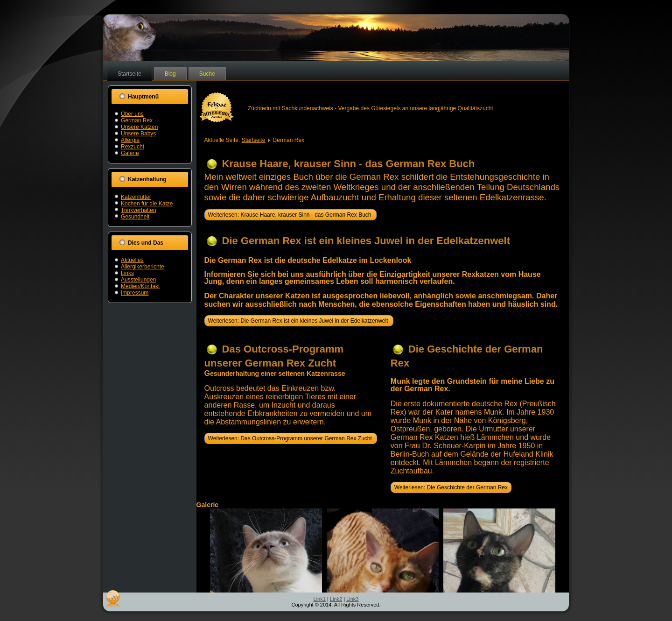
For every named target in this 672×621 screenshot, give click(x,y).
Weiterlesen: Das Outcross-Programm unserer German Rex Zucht (291, 438)
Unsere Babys (138, 134)
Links (127, 273)
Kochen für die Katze (147, 204)
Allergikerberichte (143, 267)
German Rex (137, 120)
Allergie (130, 140)
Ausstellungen (138, 280)
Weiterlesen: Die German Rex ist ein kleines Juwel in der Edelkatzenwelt (299, 321)
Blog (170, 74)
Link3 (352, 599)
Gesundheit (135, 217)
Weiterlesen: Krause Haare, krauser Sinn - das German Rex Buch (290, 215)
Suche (207, 74)
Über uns (132, 114)
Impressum (135, 293)
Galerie (130, 153)
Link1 (320, 599)
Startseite (129, 74)
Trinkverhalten (139, 210)
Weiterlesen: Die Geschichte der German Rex (451, 487)
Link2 (336, 599)
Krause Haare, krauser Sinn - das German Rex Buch (349, 164)
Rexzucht (133, 147)
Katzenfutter (136, 197)
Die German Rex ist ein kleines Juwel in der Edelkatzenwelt (366, 241)
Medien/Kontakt (140, 286)
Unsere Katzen (139, 127)
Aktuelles (132, 260)
